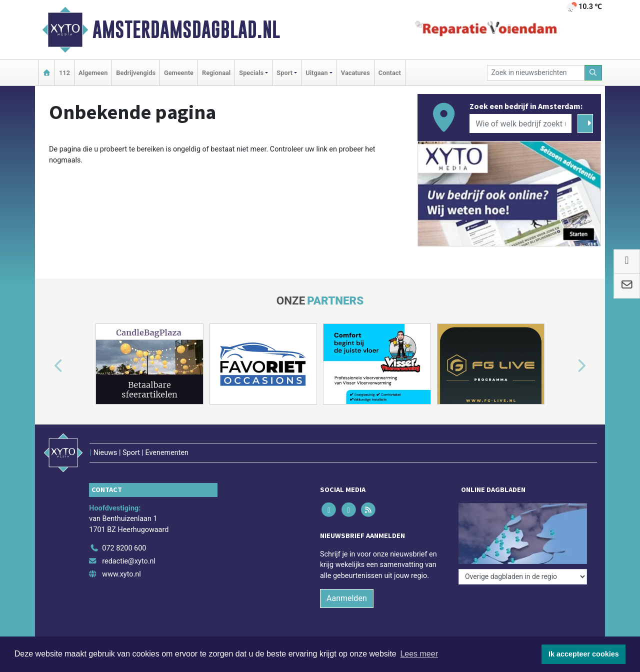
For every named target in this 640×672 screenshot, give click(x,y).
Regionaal (216, 73)
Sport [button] (284, 73)
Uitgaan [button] (316, 73)
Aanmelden (347, 598)
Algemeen (93, 73)
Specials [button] (251, 73)
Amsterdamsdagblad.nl (186, 29)
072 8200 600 (124, 548)
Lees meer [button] (419, 654)
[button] (47, 366)
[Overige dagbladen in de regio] (523, 577)
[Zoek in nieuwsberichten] (536, 73)
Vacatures (355, 73)
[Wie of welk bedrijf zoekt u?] (520, 123)
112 (64, 73)
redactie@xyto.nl (129, 561)
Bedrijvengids (136, 73)
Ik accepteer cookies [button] (584, 654)
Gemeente (179, 73)
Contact (390, 73)
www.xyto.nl (121, 574)
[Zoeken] (593, 73)
